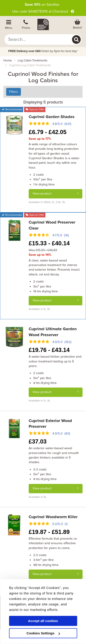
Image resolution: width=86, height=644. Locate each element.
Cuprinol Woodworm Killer (53, 517)
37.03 (38, 441)
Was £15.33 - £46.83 (43, 250)
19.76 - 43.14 (49, 350)
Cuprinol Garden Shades (52, 117)
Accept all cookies (43, 621)
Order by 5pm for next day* (43, 51)
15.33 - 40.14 (49, 243)
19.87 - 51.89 (49, 532)
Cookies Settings (43, 633)
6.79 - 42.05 (47, 132)
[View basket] (77, 24)
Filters (14, 92)
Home (8, 61)
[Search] (76, 40)
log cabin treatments (32, 61)
